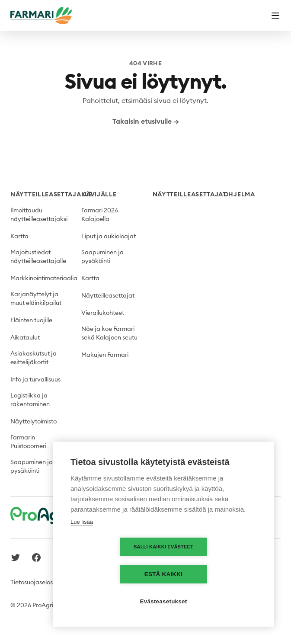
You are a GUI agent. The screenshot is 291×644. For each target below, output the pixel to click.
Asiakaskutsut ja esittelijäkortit (34, 358)
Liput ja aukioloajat (109, 236)
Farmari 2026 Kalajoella (100, 215)
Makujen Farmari (105, 355)
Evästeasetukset (164, 601)
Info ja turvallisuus (35, 379)
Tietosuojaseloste (34, 582)
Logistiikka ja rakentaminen (30, 400)
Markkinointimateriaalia (44, 278)
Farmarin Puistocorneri (28, 442)
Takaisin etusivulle (146, 121)
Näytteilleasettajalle (51, 194)
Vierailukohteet (103, 313)
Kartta (19, 236)
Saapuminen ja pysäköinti (32, 466)
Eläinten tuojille (31, 320)
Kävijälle (99, 194)
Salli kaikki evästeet (114, 574)
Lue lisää (82, 549)
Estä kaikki (213, 574)
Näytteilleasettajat (108, 295)
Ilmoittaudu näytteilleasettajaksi (39, 215)
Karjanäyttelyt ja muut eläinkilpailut (36, 298)
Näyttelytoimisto (34, 421)
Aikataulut (25, 337)
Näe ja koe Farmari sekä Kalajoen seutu (109, 333)
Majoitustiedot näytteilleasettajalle (38, 256)
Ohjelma (239, 194)
